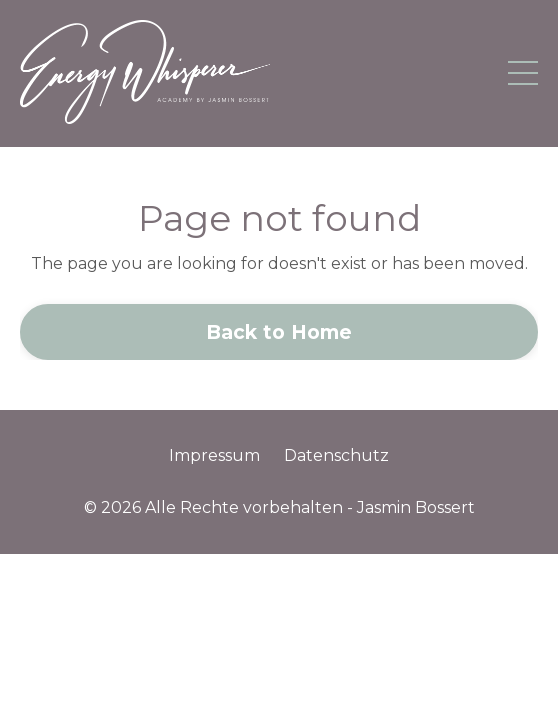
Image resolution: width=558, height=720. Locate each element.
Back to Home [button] (279, 332)
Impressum (214, 455)
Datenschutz (336, 455)
